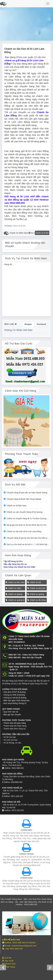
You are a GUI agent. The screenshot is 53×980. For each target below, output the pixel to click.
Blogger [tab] (28, 324)
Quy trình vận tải (11, 712)
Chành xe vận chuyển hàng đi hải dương (25, 512)
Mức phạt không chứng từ (15, 703)
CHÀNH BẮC (26, 830)
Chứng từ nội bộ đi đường (15, 698)
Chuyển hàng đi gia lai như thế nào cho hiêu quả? (29, 538)
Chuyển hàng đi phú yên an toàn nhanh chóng (27, 493)
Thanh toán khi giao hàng (15, 723)
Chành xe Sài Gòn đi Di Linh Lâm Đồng (24, 531)
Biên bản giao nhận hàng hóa (16, 700)
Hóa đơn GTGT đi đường (15, 692)
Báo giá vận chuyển (12, 715)
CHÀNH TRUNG (26, 854)
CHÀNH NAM (26, 878)
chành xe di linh (19, 226)
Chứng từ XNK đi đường (14, 695)
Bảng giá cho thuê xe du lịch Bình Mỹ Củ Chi (26, 525)
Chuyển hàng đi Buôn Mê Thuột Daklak (24, 499)
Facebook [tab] (41, 324)
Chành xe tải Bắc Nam (17, 506)
